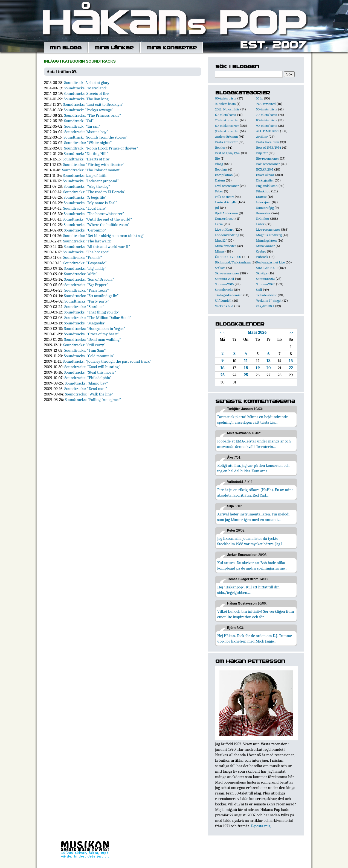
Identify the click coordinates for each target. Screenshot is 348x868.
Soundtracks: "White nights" (88, 143)
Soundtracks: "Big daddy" (85, 268)
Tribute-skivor (266, 295)
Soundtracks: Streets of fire (86, 93)
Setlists (220, 268)
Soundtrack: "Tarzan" (82, 126)
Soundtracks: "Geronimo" (85, 230)
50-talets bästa (267, 109)
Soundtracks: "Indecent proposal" (91, 181)
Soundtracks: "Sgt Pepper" (86, 285)
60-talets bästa (226, 115)
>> (291, 332)
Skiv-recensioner (227, 273)
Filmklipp (263, 191)
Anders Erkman (226, 137)
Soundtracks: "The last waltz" (88, 241)
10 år (260, 98)
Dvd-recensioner (227, 186)
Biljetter (262, 153)
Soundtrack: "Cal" (79, 121)
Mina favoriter (226, 246)
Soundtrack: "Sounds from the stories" (95, 137)
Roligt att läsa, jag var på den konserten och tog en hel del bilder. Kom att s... (253, 468)
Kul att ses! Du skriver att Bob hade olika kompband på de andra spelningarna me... (252, 565)
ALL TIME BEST (268, 131)
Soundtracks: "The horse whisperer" (94, 214)
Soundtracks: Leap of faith (85, 175)
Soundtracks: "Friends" (83, 257)
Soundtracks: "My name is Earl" (90, 203)
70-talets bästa (267, 115)
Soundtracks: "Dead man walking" (93, 339)
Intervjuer (263, 202)
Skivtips (262, 273)
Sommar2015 (224, 284)
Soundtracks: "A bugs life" (85, 197)
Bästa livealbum (268, 142)
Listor (260, 224)
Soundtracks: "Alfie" (81, 274)
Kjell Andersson (227, 213)
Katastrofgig (265, 208)
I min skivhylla (226, 202)
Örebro (261, 251)
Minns (220, 251)
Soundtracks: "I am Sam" (85, 350)
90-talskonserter (227, 131)
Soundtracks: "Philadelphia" (88, 378)
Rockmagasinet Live (270, 262)
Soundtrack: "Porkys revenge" (89, 110)
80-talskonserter (227, 126)
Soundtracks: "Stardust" (84, 307)
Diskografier (265, 180)
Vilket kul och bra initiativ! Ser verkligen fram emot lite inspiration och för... (256, 614)
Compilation (224, 175)
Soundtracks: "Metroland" (86, 88)
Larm (219, 224)
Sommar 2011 (225, 279)
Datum (220, 180)
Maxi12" (221, 240)
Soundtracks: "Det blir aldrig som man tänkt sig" (104, 236)
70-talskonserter (227, 120)
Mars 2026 (257, 332)
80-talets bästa (267, 120)
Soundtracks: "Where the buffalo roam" (97, 225)
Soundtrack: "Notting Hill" (86, 154)
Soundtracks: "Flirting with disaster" (94, 165)
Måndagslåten (266, 240)
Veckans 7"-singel (269, 300)
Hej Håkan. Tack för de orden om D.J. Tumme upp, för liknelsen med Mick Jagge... (255, 638)
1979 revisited (266, 104)
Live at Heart (224, 229)
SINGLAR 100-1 (267, 268)
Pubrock (262, 257)
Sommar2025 (266, 284)
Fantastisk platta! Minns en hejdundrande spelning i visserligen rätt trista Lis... (253, 420)
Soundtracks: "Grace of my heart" (91, 334)
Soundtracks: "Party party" (87, 301)
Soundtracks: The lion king (86, 99)
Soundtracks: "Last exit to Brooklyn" (93, 104)
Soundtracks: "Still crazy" (84, 345)
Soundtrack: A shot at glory (87, 83)
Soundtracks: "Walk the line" (89, 394)
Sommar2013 (265, 279)
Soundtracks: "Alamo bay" (86, 383)
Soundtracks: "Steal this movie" (90, 372)
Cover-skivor (265, 175)
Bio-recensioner (268, 158)
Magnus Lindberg (269, 235)
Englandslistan (267, 186)
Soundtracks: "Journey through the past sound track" (107, 361)
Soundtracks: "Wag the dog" (87, 186)
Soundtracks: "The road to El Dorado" (94, 192)
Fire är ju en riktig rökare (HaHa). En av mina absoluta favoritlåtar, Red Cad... (255, 492)
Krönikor (263, 219)
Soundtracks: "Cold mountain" (89, 356)
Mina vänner (266, 246)
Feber (219, 191)
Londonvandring (227, 235)
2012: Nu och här (227, 109)
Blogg (219, 164)
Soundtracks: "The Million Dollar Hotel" (98, 318)
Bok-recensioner (268, 164)
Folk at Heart (224, 197)
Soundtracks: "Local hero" (85, 208)
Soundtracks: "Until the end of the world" (97, 219)
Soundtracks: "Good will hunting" (92, 367)
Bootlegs (221, 169)
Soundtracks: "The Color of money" (91, 170)
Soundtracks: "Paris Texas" (87, 290)
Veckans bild (224, 306)
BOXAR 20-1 (265, 169)
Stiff (259, 290)
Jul (217, 208)
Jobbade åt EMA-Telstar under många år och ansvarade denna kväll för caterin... (254, 444)
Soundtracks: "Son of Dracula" (89, 279)
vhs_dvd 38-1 (265, 306)
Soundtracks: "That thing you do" (92, 312)
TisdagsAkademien (229, 295)
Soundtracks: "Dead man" (86, 389)
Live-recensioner (268, 229)
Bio (217, 158)
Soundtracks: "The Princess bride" (92, 115)
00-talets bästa (226, 98)
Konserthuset (225, 219)
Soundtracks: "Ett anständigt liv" (91, 296)
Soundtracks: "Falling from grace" (93, 400)
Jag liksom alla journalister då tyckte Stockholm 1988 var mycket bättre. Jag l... (251, 541)
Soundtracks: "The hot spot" (86, 252)
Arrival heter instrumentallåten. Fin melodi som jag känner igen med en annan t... (253, 517)
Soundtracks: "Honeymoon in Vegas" (95, 329)
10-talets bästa (225, 104)
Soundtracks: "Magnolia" (85, 323)
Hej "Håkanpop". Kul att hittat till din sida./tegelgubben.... (248, 590)
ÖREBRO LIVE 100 (228, 257)
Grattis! (261, 197)
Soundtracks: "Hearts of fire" (87, 159)
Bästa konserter (226, 142)
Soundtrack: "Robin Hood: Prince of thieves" (101, 148)
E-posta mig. (261, 826)
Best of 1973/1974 (269, 147)
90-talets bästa (267, 126)
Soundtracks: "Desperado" (85, 263)
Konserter (263, 213)
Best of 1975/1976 (227, 153)
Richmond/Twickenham (233, 262)
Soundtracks (224, 290)
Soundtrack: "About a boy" (86, 132)
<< (223, 332)
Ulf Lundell (223, 300)
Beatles (220, 147)
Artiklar (262, 137)
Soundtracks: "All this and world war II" (97, 247)
